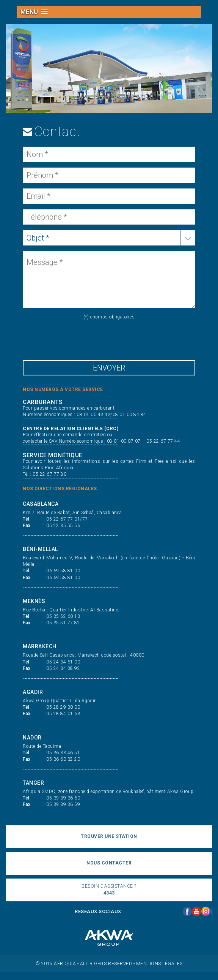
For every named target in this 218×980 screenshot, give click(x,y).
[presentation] (80, 339)
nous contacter (109, 863)
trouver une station (109, 836)
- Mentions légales (158, 964)
